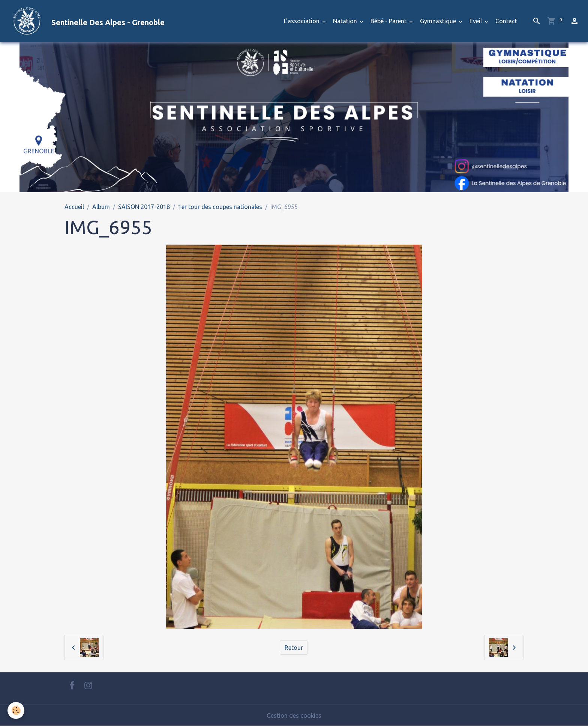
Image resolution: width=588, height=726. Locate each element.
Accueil (74, 207)
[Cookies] (16, 710)
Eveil (476, 21)
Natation (346, 21)
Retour (294, 648)
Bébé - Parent (389, 21)
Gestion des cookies (294, 715)
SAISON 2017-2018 (144, 207)
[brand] (85, 21)
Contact (506, 21)
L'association (302, 21)
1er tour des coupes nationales (220, 207)
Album (101, 207)
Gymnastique (439, 21)
